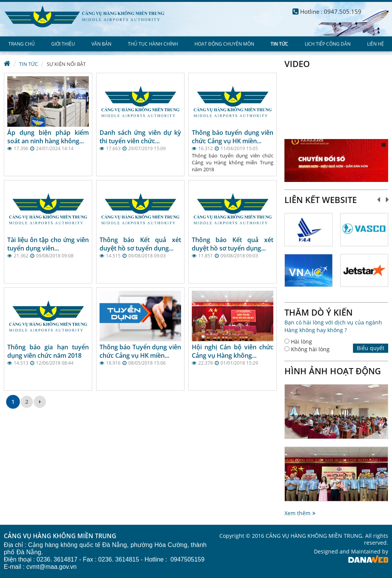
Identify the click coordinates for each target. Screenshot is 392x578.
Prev (379, 200)
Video (297, 64)
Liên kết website (321, 200)
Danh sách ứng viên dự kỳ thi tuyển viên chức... (140, 137)
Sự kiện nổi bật (66, 64)
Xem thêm (297, 513)
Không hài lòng (310, 349)
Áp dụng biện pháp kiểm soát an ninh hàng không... (48, 137)
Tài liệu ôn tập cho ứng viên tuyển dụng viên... (48, 244)
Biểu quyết (371, 348)
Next (388, 200)
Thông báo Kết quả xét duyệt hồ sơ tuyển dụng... (140, 244)
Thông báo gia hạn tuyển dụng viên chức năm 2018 (48, 351)
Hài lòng (301, 341)
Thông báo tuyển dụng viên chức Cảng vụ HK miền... (233, 137)
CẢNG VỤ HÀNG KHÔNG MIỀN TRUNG (60, 536)
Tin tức (29, 64)
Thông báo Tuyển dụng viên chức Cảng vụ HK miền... (140, 351)
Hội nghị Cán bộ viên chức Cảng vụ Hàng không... (233, 351)
